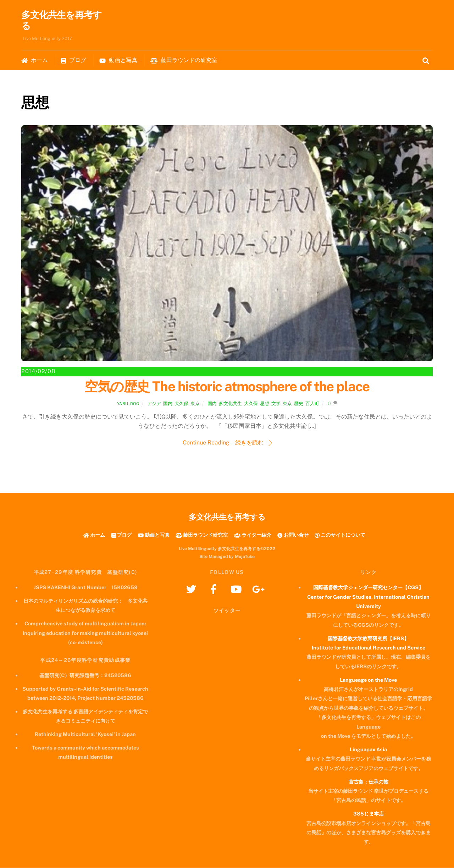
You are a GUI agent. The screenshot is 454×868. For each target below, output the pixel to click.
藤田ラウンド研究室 (202, 535)
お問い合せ (293, 535)
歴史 (299, 404)
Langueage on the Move (368, 680)
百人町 (312, 404)
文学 (276, 404)
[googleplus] (259, 589)
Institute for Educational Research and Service (369, 648)
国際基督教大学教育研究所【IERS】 (368, 639)
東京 (195, 404)
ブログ (74, 60)
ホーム (35, 60)
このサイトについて (340, 535)
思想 (265, 404)
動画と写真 (118, 60)
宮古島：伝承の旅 (369, 782)
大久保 (181, 404)
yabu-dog (128, 404)
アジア (154, 404)
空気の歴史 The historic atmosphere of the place (227, 387)
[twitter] (192, 589)
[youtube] (237, 589)
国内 (168, 404)
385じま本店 (369, 814)
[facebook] (215, 589)
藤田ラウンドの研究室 (184, 60)
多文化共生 (230, 404)
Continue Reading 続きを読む (223, 443)
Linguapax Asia (368, 750)
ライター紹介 (253, 535)
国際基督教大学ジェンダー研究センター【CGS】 (368, 588)
